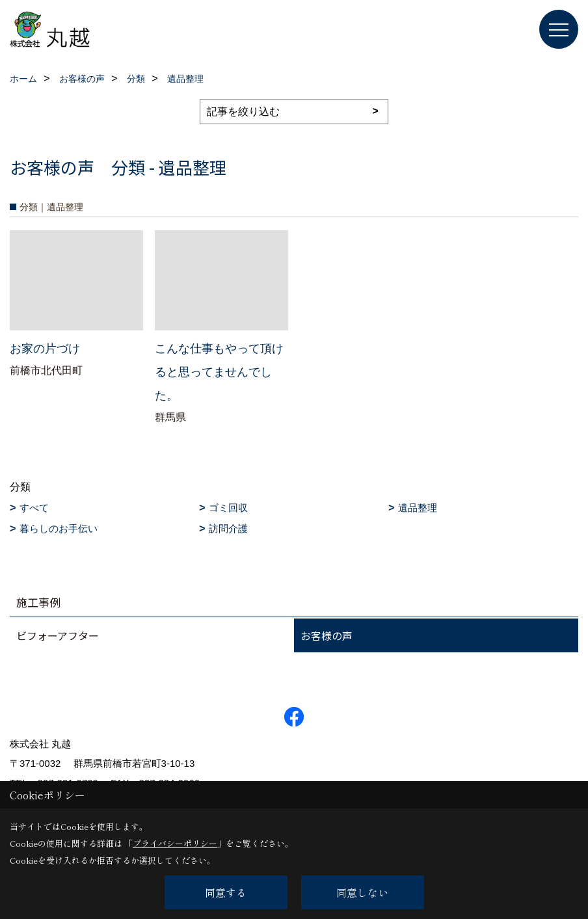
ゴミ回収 (228, 508)
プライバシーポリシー (175, 843)
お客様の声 (327, 635)
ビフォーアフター (58, 635)
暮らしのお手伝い (59, 528)
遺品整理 (418, 508)
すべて (34, 508)
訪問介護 (228, 528)
